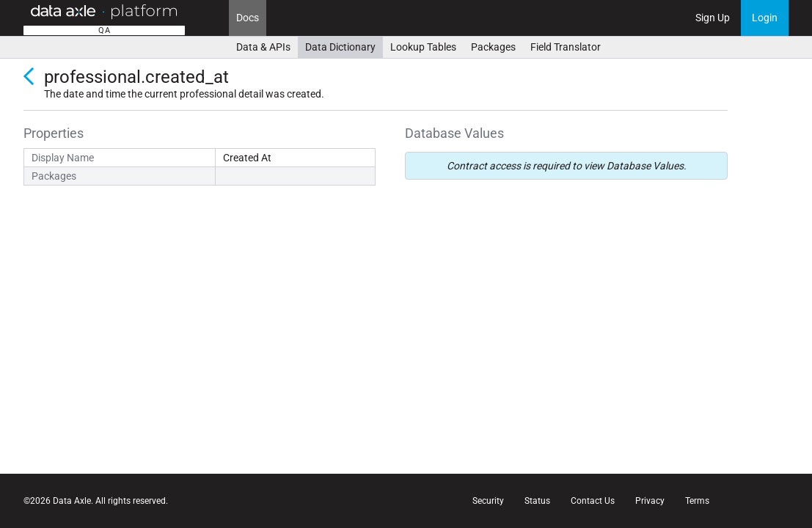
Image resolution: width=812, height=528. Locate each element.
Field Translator (566, 47)
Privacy (650, 501)
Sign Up (713, 18)
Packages (493, 47)
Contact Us (593, 501)
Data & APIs (263, 47)
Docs (248, 18)
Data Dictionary (340, 47)
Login (765, 18)
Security (488, 501)
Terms (697, 501)
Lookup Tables (423, 47)
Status (537, 501)
